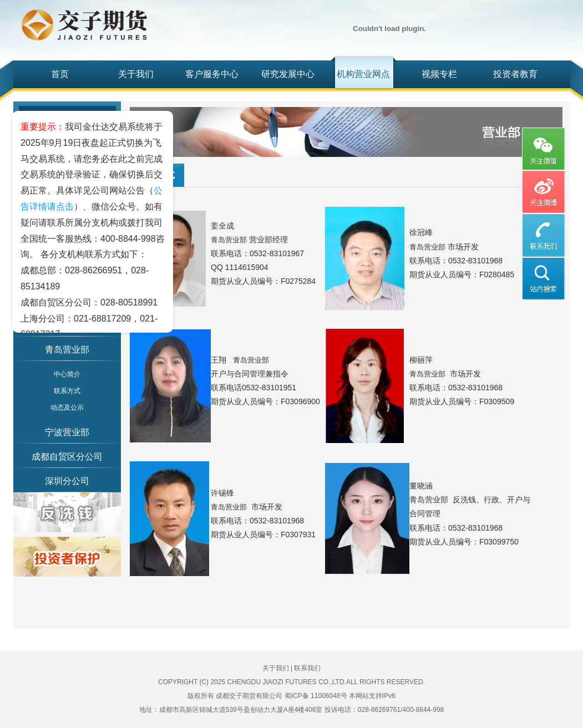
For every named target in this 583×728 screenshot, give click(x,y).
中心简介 (67, 374)
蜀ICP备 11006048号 (316, 696)
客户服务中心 (212, 74)
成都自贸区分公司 (67, 457)
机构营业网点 (363, 74)
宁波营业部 (67, 432)
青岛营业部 (67, 350)
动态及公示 (67, 408)
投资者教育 (515, 74)
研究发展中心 (288, 74)
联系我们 (307, 668)
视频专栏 (439, 74)
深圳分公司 (67, 481)
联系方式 (67, 391)
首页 (60, 74)
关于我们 (136, 74)
